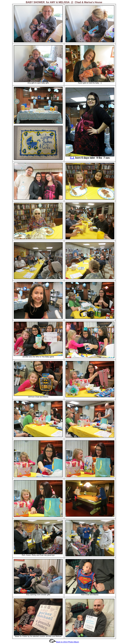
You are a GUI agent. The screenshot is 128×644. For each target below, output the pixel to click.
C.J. (72, 158)
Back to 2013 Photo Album (67, 642)
